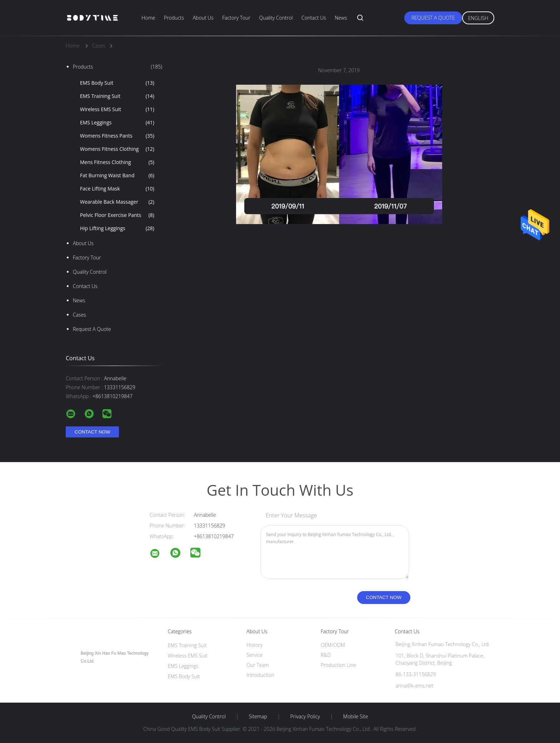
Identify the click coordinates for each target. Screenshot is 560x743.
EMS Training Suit (117, 96)
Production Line (338, 665)
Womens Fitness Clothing (117, 149)
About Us (203, 18)
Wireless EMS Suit (117, 109)
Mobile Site (356, 717)
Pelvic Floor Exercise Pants (117, 215)
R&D (326, 655)
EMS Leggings (117, 123)
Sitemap (258, 717)
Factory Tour (236, 18)
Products (174, 18)
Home (148, 18)
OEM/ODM (333, 645)
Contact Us (314, 18)
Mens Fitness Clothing (117, 162)
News (341, 18)
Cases (79, 315)
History (254, 645)
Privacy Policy (305, 717)
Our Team (258, 665)
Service (254, 655)
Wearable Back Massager (117, 202)
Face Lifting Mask (117, 189)
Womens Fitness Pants (117, 136)
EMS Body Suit (117, 83)
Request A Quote (433, 18)
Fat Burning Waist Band (117, 175)
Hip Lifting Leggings (117, 228)
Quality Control (276, 18)
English (478, 18)
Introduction (260, 675)
